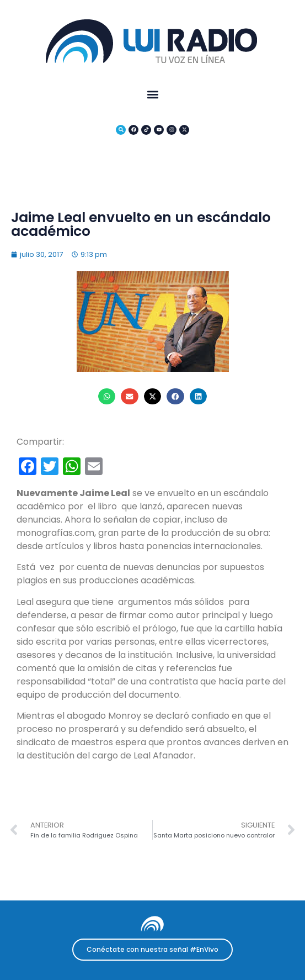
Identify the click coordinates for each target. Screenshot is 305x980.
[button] (152, 94)
